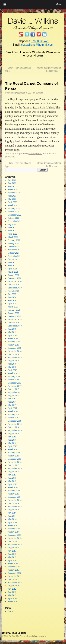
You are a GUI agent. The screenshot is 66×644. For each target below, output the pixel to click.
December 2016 (14, 421)
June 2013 (12, 554)
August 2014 (13, 510)
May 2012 (12, 595)
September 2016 (15, 430)
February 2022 (14, 240)
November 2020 (15, 281)
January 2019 (13, 345)
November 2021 (15, 250)
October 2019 (14, 323)
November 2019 (15, 319)
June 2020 (12, 297)
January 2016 (13, 456)
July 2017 (12, 399)
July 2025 (12, 180)
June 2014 (12, 516)
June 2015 (12, 478)
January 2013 (13, 570)
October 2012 (14, 579)
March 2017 (13, 411)
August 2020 (13, 291)
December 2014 (14, 497)
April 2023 (12, 202)
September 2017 (15, 392)
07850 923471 (40, 41)
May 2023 (12, 199)
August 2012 (13, 586)
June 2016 (12, 440)
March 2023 (13, 205)
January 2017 (13, 418)
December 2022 (14, 215)
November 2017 (15, 386)
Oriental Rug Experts (14, 633)
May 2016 (12, 443)
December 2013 (14, 535)
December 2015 (14, 459)
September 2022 (15, 221)
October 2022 (14, 218)
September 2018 (15, 357)
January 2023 (13, 212)
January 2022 (13, 243)
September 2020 (15, 288)
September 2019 (15, 326)
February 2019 (14, 342)
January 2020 (13, 313)
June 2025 (12, 183)
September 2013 (15, 545)
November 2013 (15, 538)
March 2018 (13, 373)
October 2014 (14, 503)
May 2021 (12, 266)
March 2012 (13, 602)
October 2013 (14, 541)
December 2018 (14, 348)
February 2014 (14, 529)
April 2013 (12, 560)
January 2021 (13, 275)
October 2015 (14, 465)
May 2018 (12, 367)
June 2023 (12, 196)
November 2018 (15, 351)
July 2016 (12, 437)
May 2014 (12, 519)
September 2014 (15, 506)
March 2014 (13, 525)
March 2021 (13, 272)
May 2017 (12, 405)
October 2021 (14, 253)
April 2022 (12, 234)
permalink (10, 157)
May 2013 (12, 557)
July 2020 (12, 294)
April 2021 (12, 269)
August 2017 (13, 396)
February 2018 (14, 377)
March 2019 (13, 338)
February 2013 (14, 567)
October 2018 (14, 354)
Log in (11, 611)
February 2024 (14, 193)
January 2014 (13, 532)
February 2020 (14, 310)
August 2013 (13, 548)
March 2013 (13, 564)
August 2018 (13, 361)
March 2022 (13, 237)
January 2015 (13, 494)
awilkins (40, 93)
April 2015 (12, 484)
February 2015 (14, 491)
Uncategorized (35, 154)
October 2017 (14, 389)
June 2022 (12, 228)
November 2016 (15, 424)
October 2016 (14, 427)
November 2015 (15, 462)
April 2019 (12, 335)
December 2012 (14, 573)
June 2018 (12, 364)
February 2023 (14, 209)
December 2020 (14, 278)
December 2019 (14, 316)
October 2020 (14, 285)
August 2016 (13, 434)
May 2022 (12, 231)
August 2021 (13, 259)
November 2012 (15, 576)
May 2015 (12, 481)
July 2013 (12, 551)
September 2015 (15, 468)
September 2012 (15, 583)
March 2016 (13, 449)
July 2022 (12, 224)
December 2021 (14, 247)
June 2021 (12, 262)
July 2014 (12, 513)
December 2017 (14, 383)
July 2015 (12, 475)
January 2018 (13, 380)
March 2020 (13, 307)
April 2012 (12, 598)
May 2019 (12, 332)
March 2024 (13, 189)
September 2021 (15, 256)
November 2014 (15, 500)
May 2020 (12, 300)
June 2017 (12, 402)
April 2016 (12, 446)
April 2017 (12, 408)
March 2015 (13, 487)
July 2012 (12, 589)
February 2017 (14, 415)
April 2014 (12, 522)
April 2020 (12, 304)
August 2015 (13, 472)
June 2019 (12, 329)
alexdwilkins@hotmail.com (37, 45)
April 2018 (12, 370)
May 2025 (12, 186)
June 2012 (12, 592)
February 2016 (14, 453)
